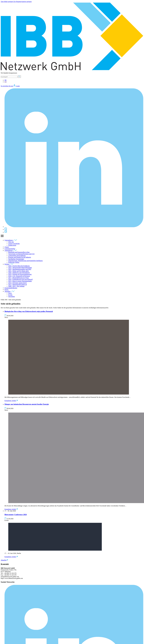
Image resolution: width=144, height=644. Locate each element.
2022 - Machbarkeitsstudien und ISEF (20, 269)
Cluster (7, 247)
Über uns (11, 242)
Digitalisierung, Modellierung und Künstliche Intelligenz (25, 261)
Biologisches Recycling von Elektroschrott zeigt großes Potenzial (29, 311)
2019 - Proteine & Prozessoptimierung (20, 274)
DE (6, 80)
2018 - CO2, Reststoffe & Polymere (19, 276)
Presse (6, 290)
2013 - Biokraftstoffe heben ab (18, 285)
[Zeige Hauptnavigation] (2, 237)
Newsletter (12, 296)
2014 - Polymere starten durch (17, 283)
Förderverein (12, 245)
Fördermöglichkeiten (11, 288)
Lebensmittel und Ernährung (17, 256)
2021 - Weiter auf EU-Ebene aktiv (19, 271)
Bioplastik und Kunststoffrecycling (19, 252)
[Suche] (9, 77)
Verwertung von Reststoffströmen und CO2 (21, 254)
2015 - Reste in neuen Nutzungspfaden (20, 281)
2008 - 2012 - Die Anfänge (16, 286)
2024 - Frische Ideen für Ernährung (19, 266)
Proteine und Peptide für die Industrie (20, 257)
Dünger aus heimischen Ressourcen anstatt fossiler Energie (27, 404)
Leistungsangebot (10, 249)
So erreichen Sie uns (7, 86)
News (10, 293)
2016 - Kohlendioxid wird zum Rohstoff (20, 279)
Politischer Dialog (14, 262)
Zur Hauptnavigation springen (23, 2)
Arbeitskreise (11, 250)
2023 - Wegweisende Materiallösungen (20, 268)
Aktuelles (10, 291)
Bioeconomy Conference (16, 515)
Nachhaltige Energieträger (16, 259)
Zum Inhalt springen (7, 2)
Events (10, 295)
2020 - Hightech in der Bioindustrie (19, 273)
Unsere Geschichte (14, 244)
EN (6, 82)
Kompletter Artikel (11, 401)
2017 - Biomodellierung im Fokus (19, 278)
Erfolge (9, 264)
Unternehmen (11, 240)
